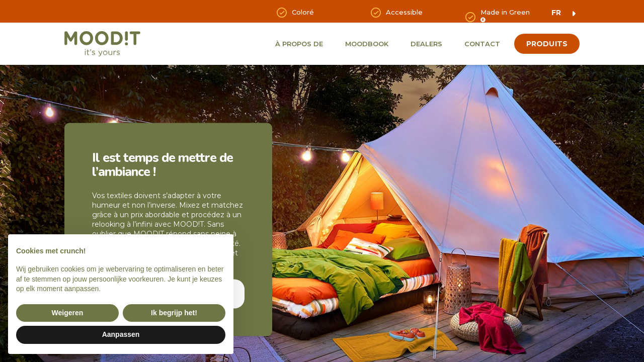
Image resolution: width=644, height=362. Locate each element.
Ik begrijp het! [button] (174, 313)
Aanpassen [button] (121, 334)
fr (556, 13)
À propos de (299, 44)
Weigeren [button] (68, 313)
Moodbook (367, 44)
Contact (482, 44)
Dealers (426, 44)
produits (547, 44)
